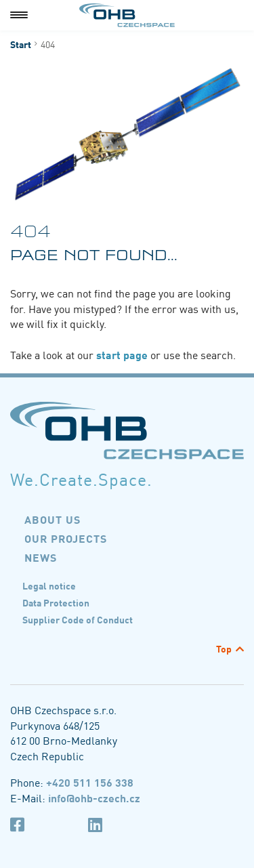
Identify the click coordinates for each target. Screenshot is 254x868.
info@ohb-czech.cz (94, 798)
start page (123, 354)
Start (21, 44)
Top (224, 648)
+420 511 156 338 (90, 782)
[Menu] (19, 15)
